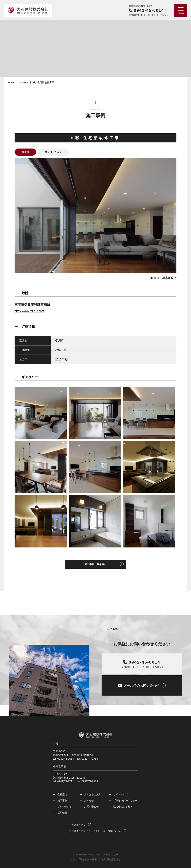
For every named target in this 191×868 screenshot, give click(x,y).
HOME (12, 82)
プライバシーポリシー (125, 801)
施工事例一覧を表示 (95, 564)
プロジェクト (65, 807)
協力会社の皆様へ (123, 807)
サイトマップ (121, 794)
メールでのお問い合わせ (141, 686)
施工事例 (62, 801)
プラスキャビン (77, 825)
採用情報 (62, 813)
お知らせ (89, 801)
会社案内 (62, 794)
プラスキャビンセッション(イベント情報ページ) (95, 831)
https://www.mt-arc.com (29, 311)
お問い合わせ (91, 807)
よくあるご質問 (93, 794)
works (24, 82)
